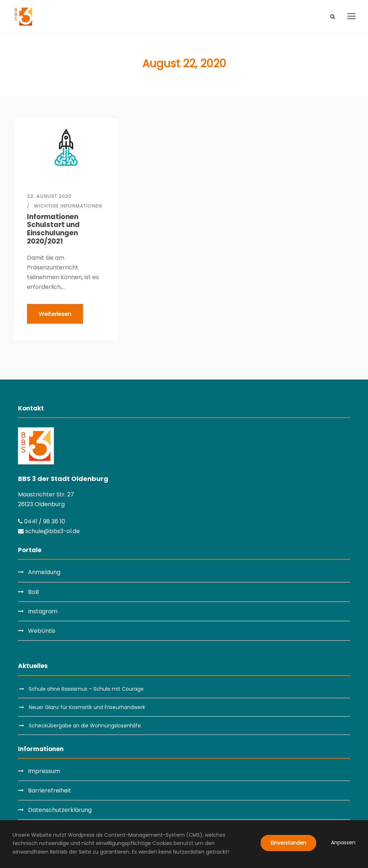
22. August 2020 (49, 196)
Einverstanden (288, 843)
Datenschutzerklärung (60, 810)
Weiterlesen (55, 314)
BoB (33, 592)
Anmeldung (44, 572)
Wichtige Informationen (68, 206)
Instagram (43, 611)
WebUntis (42, 631)
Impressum (44, 771)
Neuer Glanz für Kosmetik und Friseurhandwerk (87, 707)
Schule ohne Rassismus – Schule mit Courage (86, 689)
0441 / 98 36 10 (42, 521)
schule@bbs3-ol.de (49, 531)
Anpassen (343, 842)
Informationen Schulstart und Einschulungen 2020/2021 (53, 229)
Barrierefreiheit (50, 790)
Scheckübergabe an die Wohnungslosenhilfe (85, 726)
